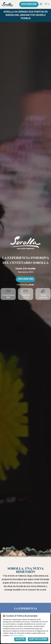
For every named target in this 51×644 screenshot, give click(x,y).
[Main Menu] (41, 4)
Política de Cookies (16, 636)
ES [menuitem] (46, 4)
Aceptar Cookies (38, 639)
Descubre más (29, 4)
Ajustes (20, 639)
